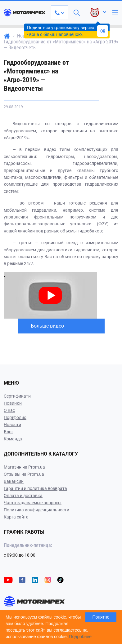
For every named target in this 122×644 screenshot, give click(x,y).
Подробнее (81, 637)
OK (103, 31)
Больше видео (47, 326)
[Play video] (4, 276)
